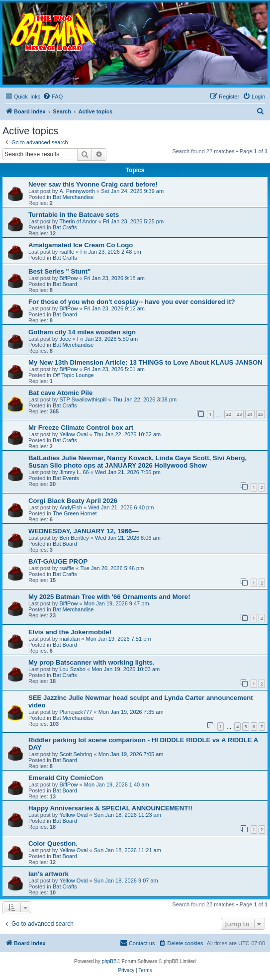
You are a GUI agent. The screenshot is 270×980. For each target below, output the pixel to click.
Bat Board (65, 284)
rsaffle (67, 252)
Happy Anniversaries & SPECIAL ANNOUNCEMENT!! (110, 808)
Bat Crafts (65, 227)
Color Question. (53, 843)
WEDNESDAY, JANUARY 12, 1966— (84, 531)
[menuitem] (53, 97)
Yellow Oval (73, 434)
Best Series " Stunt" (59, 271)
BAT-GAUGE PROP (58, 561)
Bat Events (66, 478)
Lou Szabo (72, 669)
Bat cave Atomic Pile (60, 393)
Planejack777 (76, 712)
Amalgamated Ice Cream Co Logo (81, 245)
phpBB (109, 961)
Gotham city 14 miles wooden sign (82, 332)
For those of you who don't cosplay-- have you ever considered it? (132, 302)
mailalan (69, 639)
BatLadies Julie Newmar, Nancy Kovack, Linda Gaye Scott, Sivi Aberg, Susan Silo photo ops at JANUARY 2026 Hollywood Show (137, 462)
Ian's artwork (48, 874)
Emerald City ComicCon (66, 778)
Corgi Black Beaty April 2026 (73, 501)
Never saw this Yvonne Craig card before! (93, 184)
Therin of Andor (78, 221)
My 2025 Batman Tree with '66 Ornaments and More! (109, 597)
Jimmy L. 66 (74, 472)
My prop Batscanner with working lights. (91, 662)
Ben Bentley (74, 538)
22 (229, 414)
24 (250, 414)
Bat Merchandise (73, 197)
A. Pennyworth (77, 191)
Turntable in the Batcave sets (74, 215)
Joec (65, 339)
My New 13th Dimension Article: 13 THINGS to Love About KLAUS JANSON (145, 362)
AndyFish (71, 507)
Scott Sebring (76, 754)
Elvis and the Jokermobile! (70, 632)
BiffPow (68, 278)
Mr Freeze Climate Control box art (81, 428)
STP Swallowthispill (83, 399)
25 (261, 414)
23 (239, 414)
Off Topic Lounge (73, 375)
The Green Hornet (75, 513)
